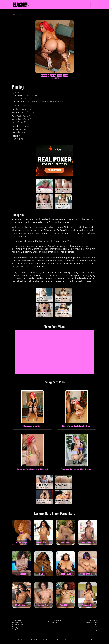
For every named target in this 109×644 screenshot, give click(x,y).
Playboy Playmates (18, 627)
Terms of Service (92, 623)
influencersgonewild (76, 640)
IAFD (53, 78)
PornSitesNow (19, 640)
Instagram (44, 75)
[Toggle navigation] (94, 5)
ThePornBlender (39, 640)
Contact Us (93, 631)
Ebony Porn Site (62, 640)
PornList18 (29, 640)
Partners (94, 629)
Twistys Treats (16, 629)
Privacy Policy (93, 621)
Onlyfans (53, 75)
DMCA (95, 625)
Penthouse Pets (17, 625)
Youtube (59, 75)
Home (14, 14)
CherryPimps (16, 621)
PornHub (66, 75)
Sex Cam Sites (90, 640)
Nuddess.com (51, 640)
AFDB (57, 78)
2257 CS (95, 627)
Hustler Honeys (17, 623)
